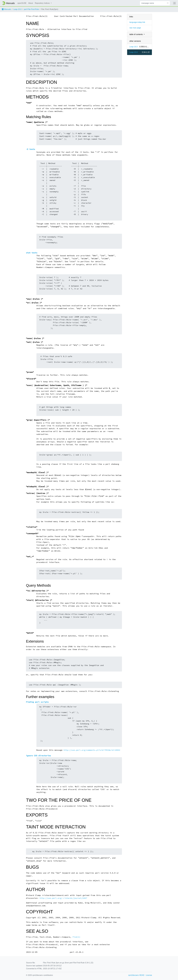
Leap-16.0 (133, 47)
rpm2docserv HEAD (136, 975)
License (149, 975)
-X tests (31, 149)
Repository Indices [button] (43, 3)
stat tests (32, 253)
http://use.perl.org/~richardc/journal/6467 (63, 898)
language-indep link (137, 22)
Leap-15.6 (17, 9)
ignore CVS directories (38, 756)
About (31, 3)
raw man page (135, 28)
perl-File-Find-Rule (31, 9)
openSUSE (22, 3)
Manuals (6, 9)
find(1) (76, 937)
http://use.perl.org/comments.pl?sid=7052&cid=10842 (92, 750)
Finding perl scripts (37, 702)
